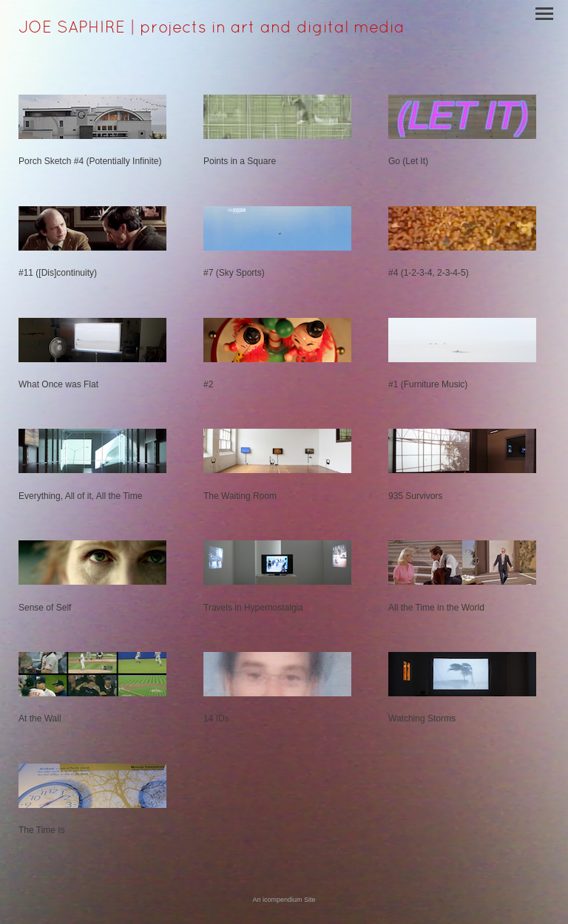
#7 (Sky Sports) (234, 273)
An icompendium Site (284, 900)
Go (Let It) (408, 161)
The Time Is (42, 830)
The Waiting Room (240, 496)
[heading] (212, 30)
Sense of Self (45, 608)
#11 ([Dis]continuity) (58, 273)
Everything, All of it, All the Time (80, 496)
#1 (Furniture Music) (428, 384)
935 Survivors (415, 496)
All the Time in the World (436, 608)
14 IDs (216, 719)
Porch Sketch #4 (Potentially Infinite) (90, 161)
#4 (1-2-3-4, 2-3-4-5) (429, 273)
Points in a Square (240, 161)
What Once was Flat (58, 384)
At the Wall (40, 719)
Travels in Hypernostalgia (253, 608)
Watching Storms (422, 719)
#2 (208, 384)
